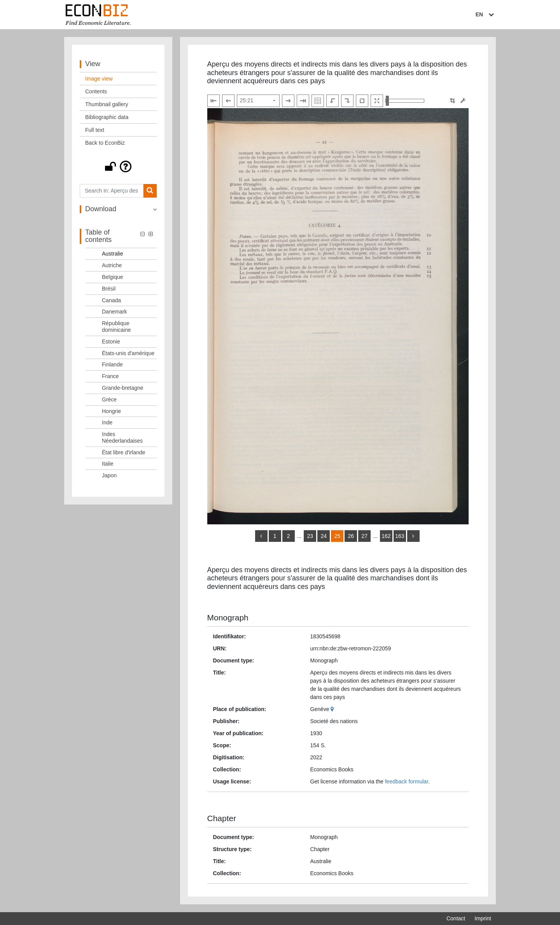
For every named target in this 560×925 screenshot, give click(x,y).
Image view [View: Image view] (99, 79)
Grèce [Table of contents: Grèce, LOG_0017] (109, 399)
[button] (118, 166)
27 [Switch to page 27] (364, 536)
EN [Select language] (486, 14)
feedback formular (407, 781)
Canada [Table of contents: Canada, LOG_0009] (111, 300)
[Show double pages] (318, 101)
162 (386, 536)
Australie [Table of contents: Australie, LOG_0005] (112, 254)
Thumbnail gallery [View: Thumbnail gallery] (107, 104)
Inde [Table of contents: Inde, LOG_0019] (107, 422)
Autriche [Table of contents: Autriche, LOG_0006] (112, 265)
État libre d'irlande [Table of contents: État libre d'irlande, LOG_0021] (124, 452)
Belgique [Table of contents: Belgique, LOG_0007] (113, 277)
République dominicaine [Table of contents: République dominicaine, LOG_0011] (116, 327)
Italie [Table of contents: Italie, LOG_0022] (108, 464)
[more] (413, 536)
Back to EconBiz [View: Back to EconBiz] (105, 143)
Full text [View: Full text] (95, 130)
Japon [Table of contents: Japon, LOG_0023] (109, 475)
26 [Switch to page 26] (351, 536)
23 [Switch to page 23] (310, 536)
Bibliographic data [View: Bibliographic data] (107, 117)
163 (400, 536)
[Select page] (258, 101)
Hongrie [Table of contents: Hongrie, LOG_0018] (111, 411)
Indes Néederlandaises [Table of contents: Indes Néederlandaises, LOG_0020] (122, 437)
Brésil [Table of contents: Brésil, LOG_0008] (109, 289)
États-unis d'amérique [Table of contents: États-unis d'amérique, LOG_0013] (128, 353)
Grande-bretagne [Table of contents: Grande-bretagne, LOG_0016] (123, 388)
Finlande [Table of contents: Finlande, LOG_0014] (112, 364)
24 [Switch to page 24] (324, 536)
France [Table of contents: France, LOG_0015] (110, 376)
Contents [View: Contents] (96, 91)
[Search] (150, 191)
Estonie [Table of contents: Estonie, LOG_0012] (111, 342)
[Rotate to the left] (332, 101)
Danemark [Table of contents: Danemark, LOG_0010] (115, 312)
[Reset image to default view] (362, 101)
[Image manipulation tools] (463, 101)
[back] (261, 536)
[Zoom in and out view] (405, 101)
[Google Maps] (333, 709)
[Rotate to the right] (347, 101)
